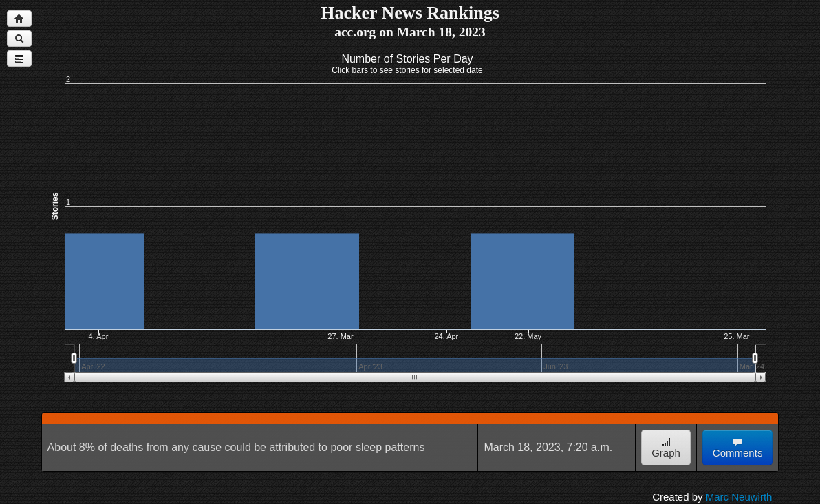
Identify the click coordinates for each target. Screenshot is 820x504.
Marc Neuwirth (739, 497)
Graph (666, 448)
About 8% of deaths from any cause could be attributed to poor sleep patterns (236, 447)
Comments (738, 448)
